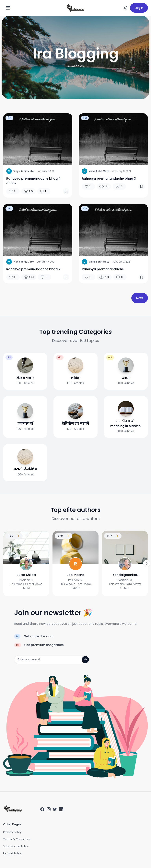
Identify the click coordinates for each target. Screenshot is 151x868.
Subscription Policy (16, 846)
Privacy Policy (12, 832)
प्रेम (9, 118)
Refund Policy (12, 853)
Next (140, 298)
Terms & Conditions (17, 839)
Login (139, 8)
